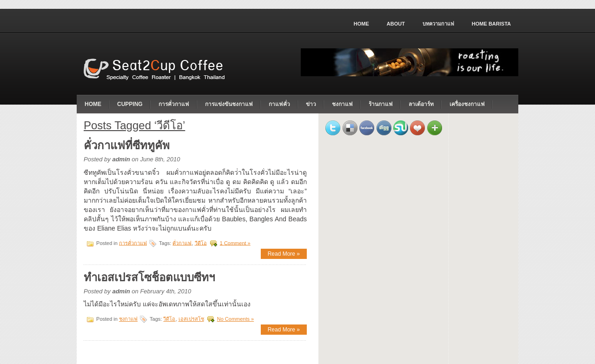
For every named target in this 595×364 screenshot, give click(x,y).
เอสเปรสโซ (191, 319)
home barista (491, 24)
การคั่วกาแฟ (174, 104)
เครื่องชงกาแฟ (467, 104)
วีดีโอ (201, 243)
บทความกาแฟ (438, 24)
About (396, 24)
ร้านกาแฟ (381, 104)
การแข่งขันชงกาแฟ (229, 104)
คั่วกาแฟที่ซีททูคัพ (127, 145)
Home (361, 24)
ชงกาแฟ (342, 104)
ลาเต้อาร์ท (421, 104)
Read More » (284, 254)
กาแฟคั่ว (279, 104)
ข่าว (311, 104)
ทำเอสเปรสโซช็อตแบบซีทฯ (149, 277)
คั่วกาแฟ (182, 243)
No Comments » (235, 319)
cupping (130, 104)
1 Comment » (235, 243)
